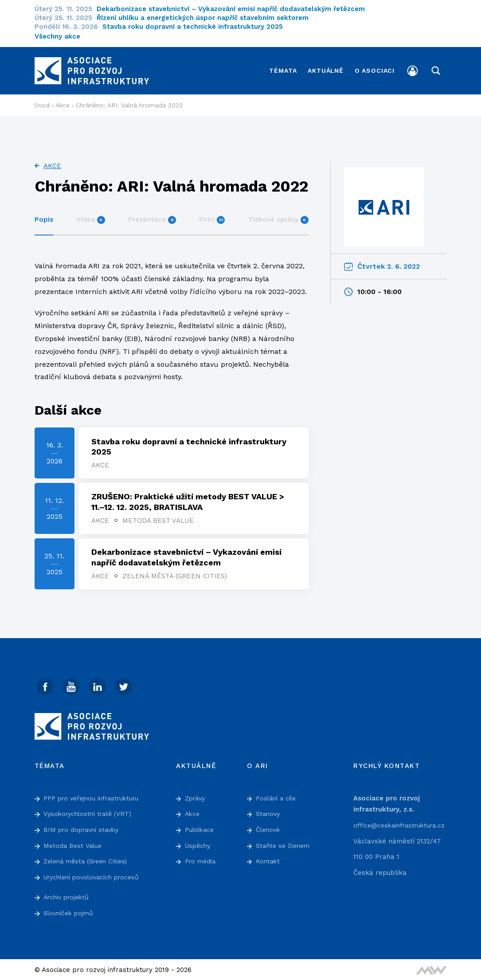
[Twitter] (125, 685)
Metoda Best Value (159, 518)
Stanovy (269, 813)
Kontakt (268, 860)
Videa (91, 217)
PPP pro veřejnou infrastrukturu (95, 797)
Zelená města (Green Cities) (176, 574)
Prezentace (152, 217)
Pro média (201, 860)
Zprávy (196, 797)
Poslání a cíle (278, 797)
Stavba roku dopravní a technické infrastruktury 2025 (198, 27)
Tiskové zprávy (278, 217)
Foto (212, 217)
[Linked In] (99, 685)
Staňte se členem (284, 844)
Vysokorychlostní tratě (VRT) (91, 813)
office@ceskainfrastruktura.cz (402, 824)
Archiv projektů (68, 896)
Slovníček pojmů (70, 912)
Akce (52, 163)
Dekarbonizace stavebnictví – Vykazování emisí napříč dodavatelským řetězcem (236, 9)
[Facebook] (46, 685)
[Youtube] (72, 685)
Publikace (201, 828)
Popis (44, 216)
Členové (269, 828)
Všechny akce (57, 36)
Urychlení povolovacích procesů (96, 876)
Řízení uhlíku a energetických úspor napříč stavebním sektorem (208, 18)
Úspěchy (199, 844)
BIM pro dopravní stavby (84, 828)
